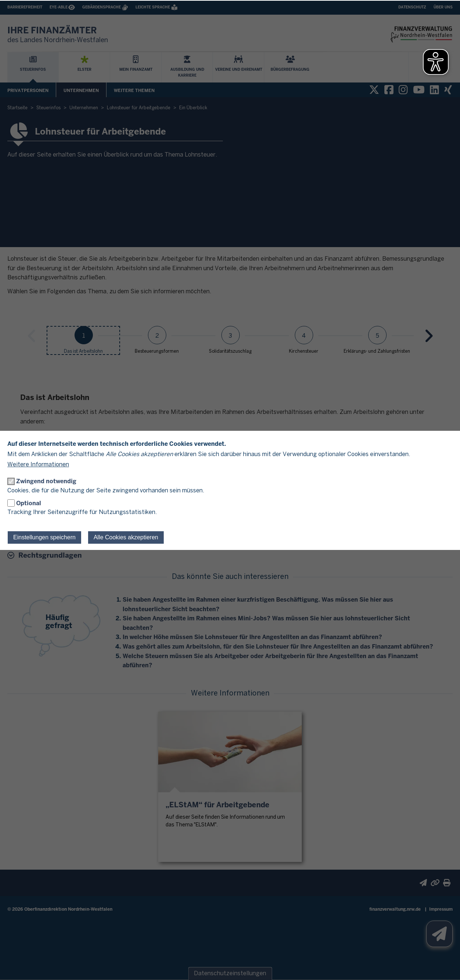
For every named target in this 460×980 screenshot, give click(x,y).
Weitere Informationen (38, 465)
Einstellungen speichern (44, 537)
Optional (29, 503)
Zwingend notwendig (46, 481)
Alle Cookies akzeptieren (126, 537)
